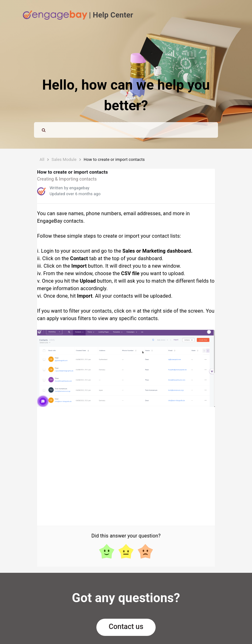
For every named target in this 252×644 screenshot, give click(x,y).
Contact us (126, 627)
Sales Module (64, 159)
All (42, 159)
